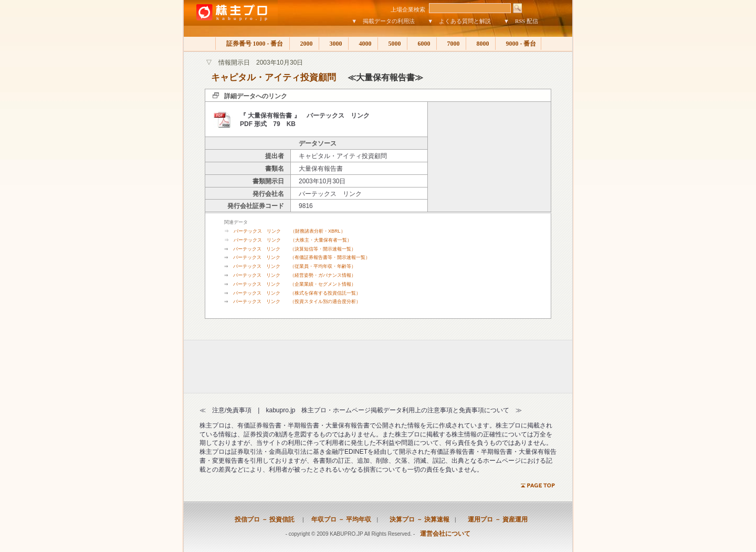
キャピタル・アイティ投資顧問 (274, 77)
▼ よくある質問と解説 (459, 21)
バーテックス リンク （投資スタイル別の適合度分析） (297, 301)
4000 (363, 44)
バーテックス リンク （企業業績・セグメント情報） (295, 284)
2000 (304, 44)
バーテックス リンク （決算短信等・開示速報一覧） (295, 249)
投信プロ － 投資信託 (265, 519)
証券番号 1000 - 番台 (253, 44)
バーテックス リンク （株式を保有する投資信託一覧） (297, 293)
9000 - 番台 (518, 44)
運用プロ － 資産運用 (495, 519)
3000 (334, 44)
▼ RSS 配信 (521, 21)
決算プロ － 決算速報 (416, 519)
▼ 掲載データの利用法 (383, 21)
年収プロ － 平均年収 (338, 519)
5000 (392, 44)
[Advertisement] (489, 157)
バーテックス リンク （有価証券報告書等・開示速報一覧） (302, 257)
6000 (422, 44)
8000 (481, 44)
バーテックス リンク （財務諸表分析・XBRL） (290, 231)
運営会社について (445, 534)
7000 (451, 44)
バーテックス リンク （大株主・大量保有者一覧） (293, 240)
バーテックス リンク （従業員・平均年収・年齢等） (295, 266)
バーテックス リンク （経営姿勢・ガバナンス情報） (295, 275)
